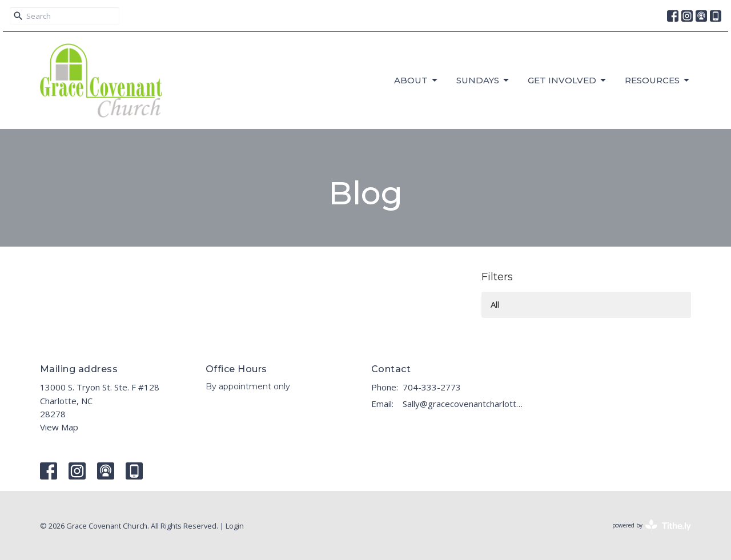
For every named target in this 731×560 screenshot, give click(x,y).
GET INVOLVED (568, 80)
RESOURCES (658, 80)
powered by (652, 525)
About (417, 80)
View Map (59, 427)
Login (235, 526)
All (495, 304)
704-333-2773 (432, 387)
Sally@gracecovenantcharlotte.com (464, 404)
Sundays (483, 80)
